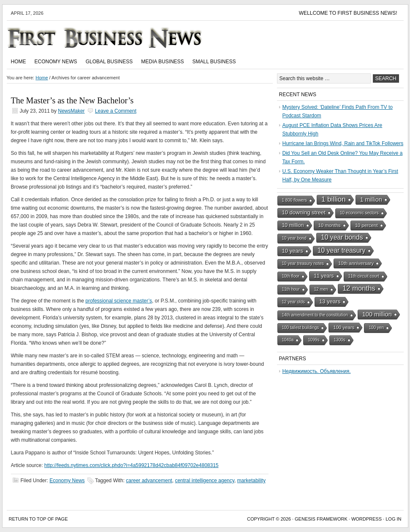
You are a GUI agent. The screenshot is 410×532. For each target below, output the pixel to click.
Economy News (56, 62)
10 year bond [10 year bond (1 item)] (294, 238)
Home (19, 62)
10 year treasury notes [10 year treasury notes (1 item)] (303, 263)
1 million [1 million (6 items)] (371, 200)
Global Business (109, 62)
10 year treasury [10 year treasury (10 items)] (342, 250)
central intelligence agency (205, 481)
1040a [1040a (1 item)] (288, 340)
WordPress (367, 519)
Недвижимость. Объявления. (317, 371)
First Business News (117, 38)
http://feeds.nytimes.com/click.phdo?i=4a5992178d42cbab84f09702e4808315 (132, 465)
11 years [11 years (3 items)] (324, 276)
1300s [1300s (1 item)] (340, 340)
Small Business (214, 62)
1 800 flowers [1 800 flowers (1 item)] (295, 200)
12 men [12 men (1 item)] (321, 289)
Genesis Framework (321, 519)
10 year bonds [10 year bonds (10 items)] (342, 237)
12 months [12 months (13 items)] (359, 288)
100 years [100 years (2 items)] (344, 327)
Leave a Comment (116, 111)
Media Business (162, 62)
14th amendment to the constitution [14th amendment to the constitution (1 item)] (315, 315)
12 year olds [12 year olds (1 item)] (293, 302)
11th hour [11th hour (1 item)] (291, 289)
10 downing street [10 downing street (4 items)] (304, 212)
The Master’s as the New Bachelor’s (72, 100)
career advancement (149, 481)
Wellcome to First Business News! (348, 13)
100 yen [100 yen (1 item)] (376, 328)
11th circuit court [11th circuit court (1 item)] (364, 276)
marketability (251, 481)
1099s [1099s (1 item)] (314, 340)
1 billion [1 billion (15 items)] (334, 199)
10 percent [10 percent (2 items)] (367, 225)
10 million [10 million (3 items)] (293, 225)
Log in (393, 519)
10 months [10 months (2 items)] (330, 225)
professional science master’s (119, 301)
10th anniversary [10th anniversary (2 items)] (356, 263)
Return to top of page (38, 519)
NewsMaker (71, 111)
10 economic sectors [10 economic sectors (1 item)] (359, 213)
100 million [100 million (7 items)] (377, 314)
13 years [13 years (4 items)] (330, 301)
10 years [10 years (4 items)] (293, 251)
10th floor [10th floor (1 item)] (291, 276)
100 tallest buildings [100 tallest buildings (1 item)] (301, 328)
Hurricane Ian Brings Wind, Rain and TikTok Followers (343, 143)
